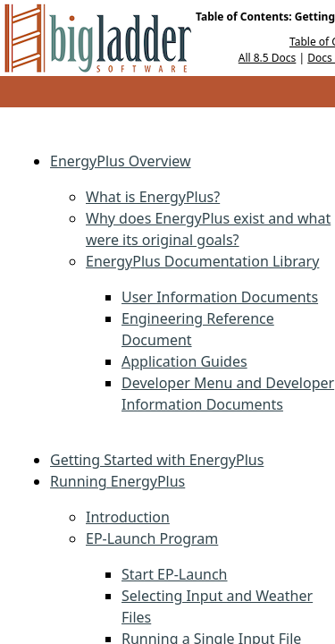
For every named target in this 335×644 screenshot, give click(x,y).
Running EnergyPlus (117, 481)
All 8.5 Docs (268, 58)
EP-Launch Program (152, 538)
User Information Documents (220, 297)
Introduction (128, 517)
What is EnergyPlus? (153, 197)
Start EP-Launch (175, 574)
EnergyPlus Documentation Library (202, 261)
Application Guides (184, 361)
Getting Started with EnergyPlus (157, 460)
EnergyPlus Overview (121, 161)
